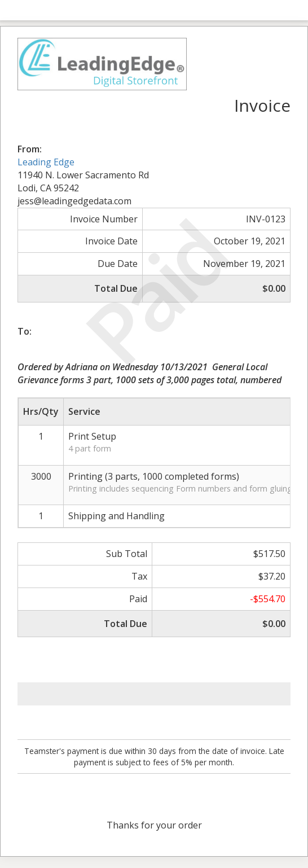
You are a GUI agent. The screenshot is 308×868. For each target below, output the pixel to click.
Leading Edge (46, 162)
